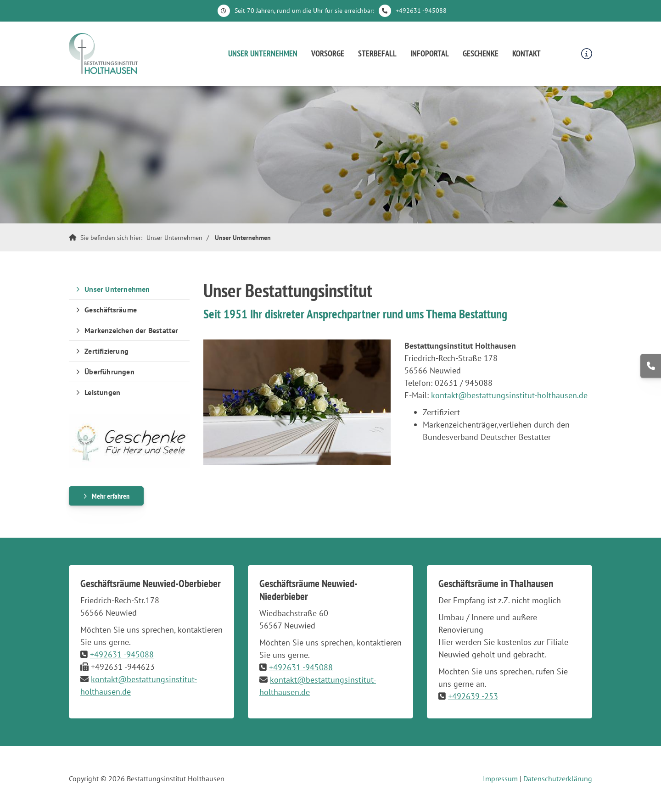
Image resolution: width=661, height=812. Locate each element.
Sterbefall (377, 53)
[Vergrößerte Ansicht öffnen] (297, 402)
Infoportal (430, 53)
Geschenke (481, 53)
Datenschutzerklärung (558, 779)
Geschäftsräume (111, 310)
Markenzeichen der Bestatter (131, 330)
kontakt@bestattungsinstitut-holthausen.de (509, 395)
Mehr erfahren (111, 496)
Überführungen (109, 372)
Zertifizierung (106, 351)
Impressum (500, 779)
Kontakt (527, 53)
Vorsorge (328, 53)
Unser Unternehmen (263, 53)
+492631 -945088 (421, 11)
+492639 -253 (473, 696)
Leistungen (102, 392)
